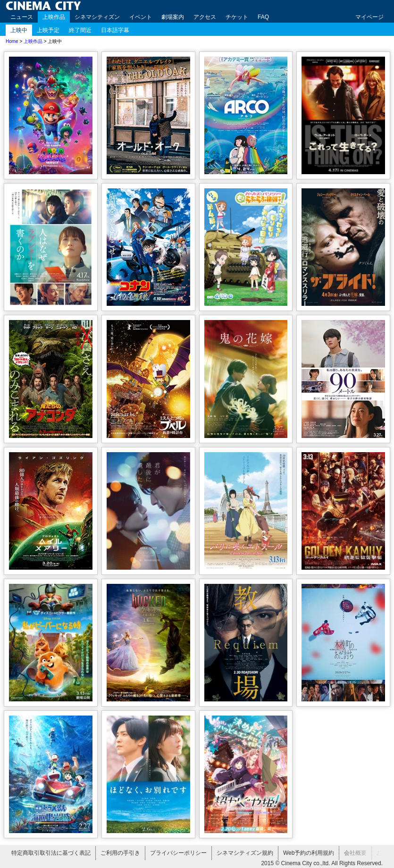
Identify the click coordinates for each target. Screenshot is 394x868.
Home (12, 41)
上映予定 (48, 30)
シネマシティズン (97, 17)
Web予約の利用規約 (309, 853)
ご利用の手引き (120, 853)
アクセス (205, 17)
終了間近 (80, 30)
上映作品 (54, 17)
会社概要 (355, 853)
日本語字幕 (115, 30)
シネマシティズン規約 (245, 853)
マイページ (369, 17)
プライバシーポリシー (178, 853)
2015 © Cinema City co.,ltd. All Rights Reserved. (322, 863)
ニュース (22, 17)
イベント (141, 17)
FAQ (263, 17)
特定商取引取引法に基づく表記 (51, 853)
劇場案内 (173, 17)
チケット (237, 17)
